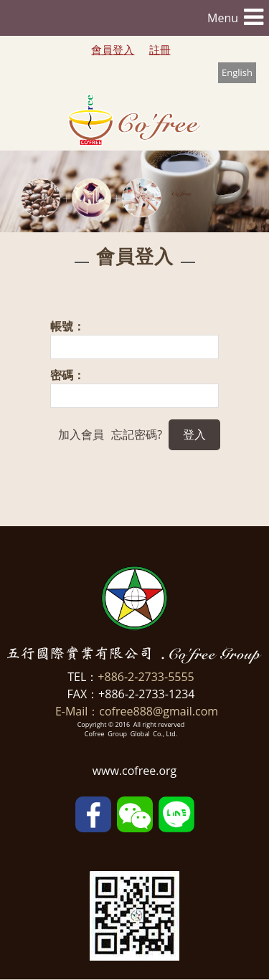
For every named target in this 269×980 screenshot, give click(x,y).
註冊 (160, 49)
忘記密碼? (137, 434)
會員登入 (113, 49)
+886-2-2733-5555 (146, 677)
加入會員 (81, 434)
